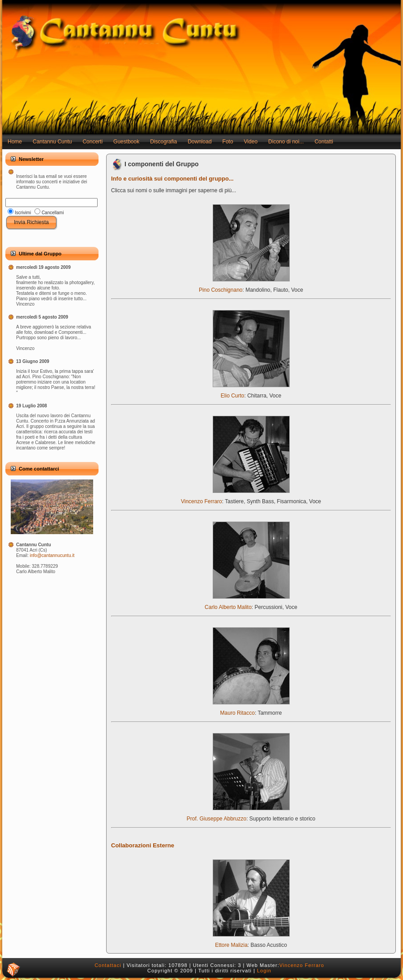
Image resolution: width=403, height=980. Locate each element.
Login (264, 971)
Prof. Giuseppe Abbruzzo (238, 816)
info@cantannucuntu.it (52, 555)
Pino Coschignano (244, 287)
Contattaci (108, 965)
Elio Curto (251, 393)
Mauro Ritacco (251, 710)
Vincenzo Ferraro (235, 499)
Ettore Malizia (251, 943)
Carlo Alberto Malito (247, 605)
